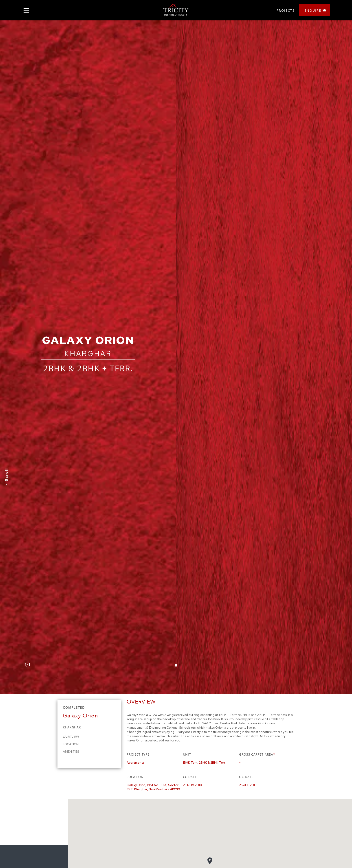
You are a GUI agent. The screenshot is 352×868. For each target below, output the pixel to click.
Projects (286, 10)
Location (71, 744)
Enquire (313, 10)
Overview (71, 737)
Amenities (71, 752)
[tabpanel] (176, 357)
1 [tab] (176, 665)
